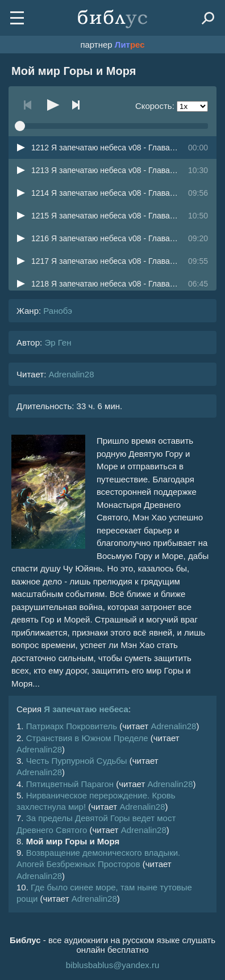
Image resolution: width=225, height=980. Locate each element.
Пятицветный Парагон (70, 784)
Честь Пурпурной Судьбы (77, 761)
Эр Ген (58, 342)
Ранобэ (58, 311)
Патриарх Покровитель (72, 726)
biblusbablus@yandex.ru (113, 965)
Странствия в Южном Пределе (87, 738)
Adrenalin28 (71, 374)
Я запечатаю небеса (86, 709)
